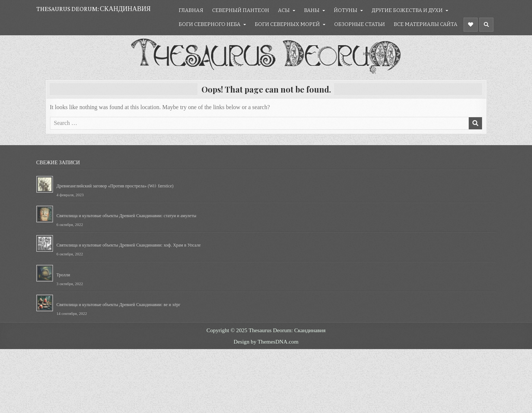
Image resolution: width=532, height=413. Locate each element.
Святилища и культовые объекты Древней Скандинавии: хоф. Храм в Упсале (129, 245)
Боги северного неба (210, 24)
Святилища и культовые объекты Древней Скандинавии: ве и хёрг (119, 305)
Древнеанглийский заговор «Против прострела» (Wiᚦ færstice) (115, 186)
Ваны (312, 10)
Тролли (63, 275)
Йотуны (346, 10)
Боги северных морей (287, 24)
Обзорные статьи (360, 24)
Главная (191, 10)
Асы (284, 10)
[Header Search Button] (486, 25)
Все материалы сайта (426, 24)
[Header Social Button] (471, 25)
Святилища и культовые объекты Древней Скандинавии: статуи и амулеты (126, 216)
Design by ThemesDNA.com (266, 342)
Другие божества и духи (407, 10)
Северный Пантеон (241, 10)
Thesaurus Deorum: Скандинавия (94, 9)
